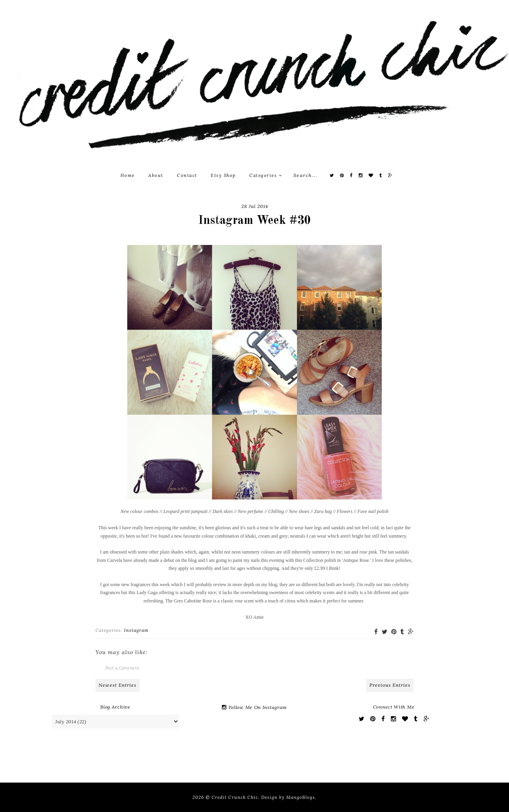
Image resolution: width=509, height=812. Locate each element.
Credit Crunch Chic (235, 797)
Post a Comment (122, 668)
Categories (266, 175)
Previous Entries (390, 685)
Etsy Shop (223, 175)
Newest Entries (118, 685)
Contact (187, 175)
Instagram (136, 630)
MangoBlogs (301, 797)
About (156, 175)
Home (128, 175)
